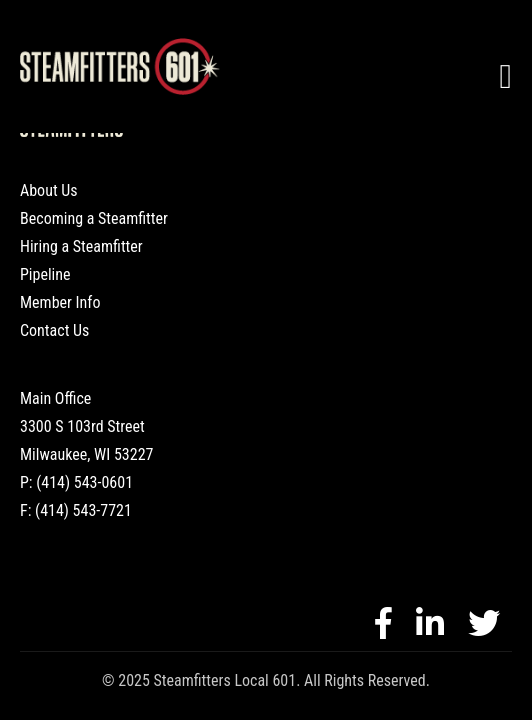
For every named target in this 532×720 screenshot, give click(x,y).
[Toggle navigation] (506, 77)
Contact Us (54, 330)
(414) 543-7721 (83, 510)
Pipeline (45, 274)
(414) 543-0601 (84, 482)
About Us (49, 190)
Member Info (60, 302)
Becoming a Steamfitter (94, 218)
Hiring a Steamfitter (81, 246)
